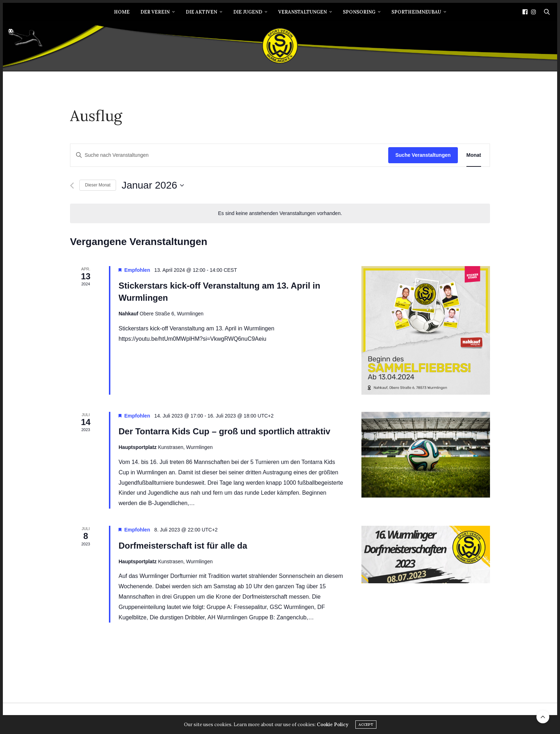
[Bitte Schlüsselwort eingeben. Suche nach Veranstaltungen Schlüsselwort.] (229, 155)
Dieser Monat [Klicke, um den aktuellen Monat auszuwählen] (98, 185)
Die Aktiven (201, 12)
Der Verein (155, 12)
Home (122, 12)
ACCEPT (366, 725)
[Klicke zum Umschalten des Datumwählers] (153, 185)
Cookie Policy (332, 725)
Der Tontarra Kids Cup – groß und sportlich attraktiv (224, 431)
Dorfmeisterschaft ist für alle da (183, 546)
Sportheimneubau (416, 12)
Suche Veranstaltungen (423, 155)
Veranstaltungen (302, 12)
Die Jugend (248, 12)
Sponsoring (359, 12)
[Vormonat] (72, 186)
